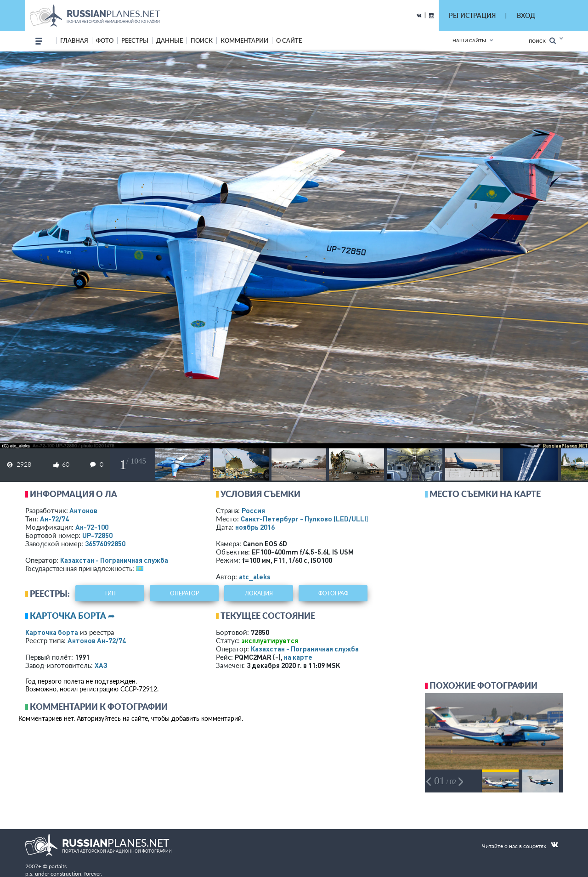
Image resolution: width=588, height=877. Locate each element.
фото (105, 40)
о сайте (289, 40)
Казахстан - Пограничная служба (114, 560)
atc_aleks (255, 577)
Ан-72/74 (54, 519)
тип (110, 593)
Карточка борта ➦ (72, 616)
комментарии (244, 40)
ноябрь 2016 (255, 527)
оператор (184, 593)
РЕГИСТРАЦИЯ (472, 15)
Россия (253, 510)
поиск (202, 40)
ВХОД (526, 15)
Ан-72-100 (92, 527)
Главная (74, 40)
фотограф (333, 593)
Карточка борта (52, 632)
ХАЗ (101, 665)
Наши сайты (469, 40)
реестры (135, 40)
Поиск (542, 41)
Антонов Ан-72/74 (97, 640)
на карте (298, 657)
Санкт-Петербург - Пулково (305, 519)
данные (170, 40)
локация (259, 593)
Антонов (83, 510)
